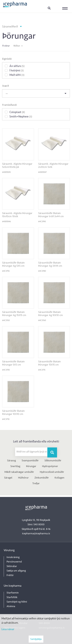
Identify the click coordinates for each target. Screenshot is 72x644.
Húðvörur (23, 478)
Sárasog (11, 460)
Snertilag (15, 466)
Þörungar (31, 466)
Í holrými (17, 70)
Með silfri (17, 75)
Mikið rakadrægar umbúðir (19, 472)
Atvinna (11, 606)
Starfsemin (13, 593)
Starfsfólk (12, 597)
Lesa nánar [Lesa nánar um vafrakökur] (8, 629)
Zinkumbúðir (42, 478)
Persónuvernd (14, 562)
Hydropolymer (50, 466)
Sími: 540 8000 (36, 524)
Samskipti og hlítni (17, 602)
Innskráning (56, 8)
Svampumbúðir (30, 460)
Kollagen (59, 478)
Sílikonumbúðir (53, 460)
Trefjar (36, 483)
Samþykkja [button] (36, 639)
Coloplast (17, 112)
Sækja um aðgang (16, 571)
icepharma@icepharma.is (36, 533)
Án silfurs (17, 66)
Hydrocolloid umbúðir (52, 472)
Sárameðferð (10, 26)
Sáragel (8, 478)
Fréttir (10, 575)
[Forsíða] (15, 4)
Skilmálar (12, 566)
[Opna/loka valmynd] (66, 6)
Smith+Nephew (21, 116)
